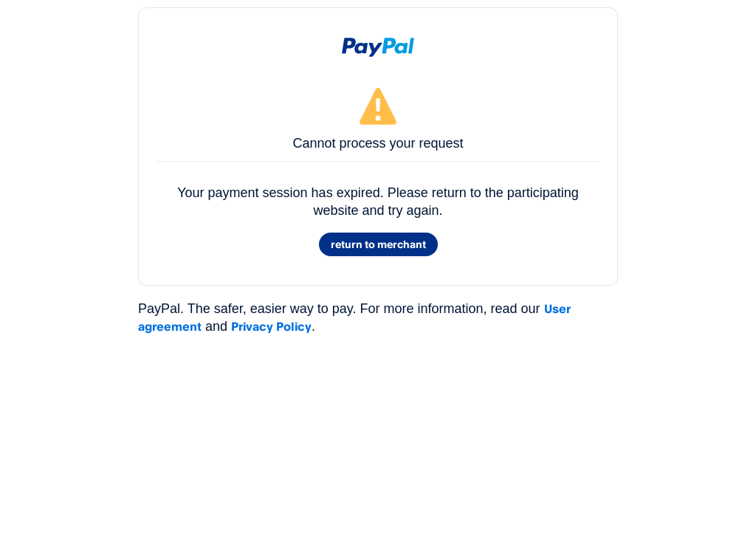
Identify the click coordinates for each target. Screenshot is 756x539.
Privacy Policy (271, 326)
